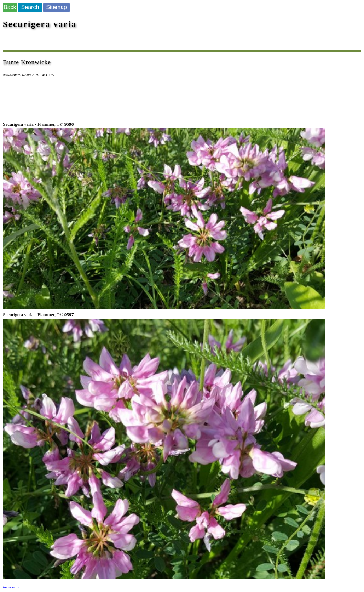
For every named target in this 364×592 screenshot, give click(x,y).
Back (10, 7)
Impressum (11, 587)
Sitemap (56, 7)
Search (30, 7)
